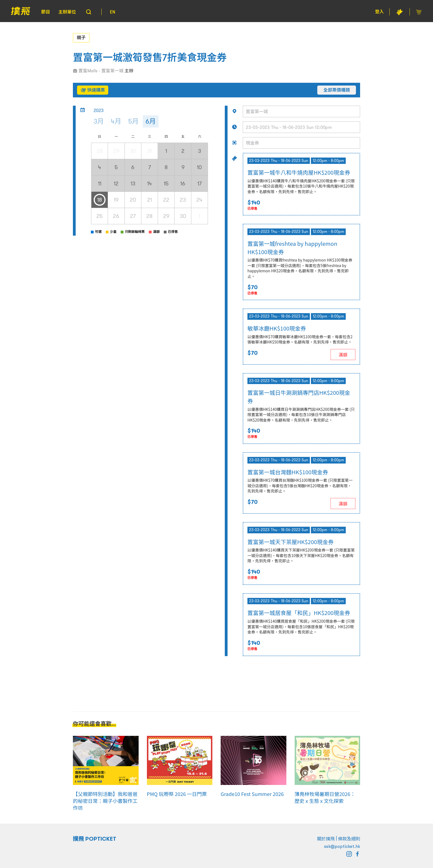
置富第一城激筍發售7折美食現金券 (150, 58)
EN (113, 12)
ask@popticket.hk (342, 846)
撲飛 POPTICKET (95, 839)
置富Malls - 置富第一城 (101, 71)
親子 (81, 38)
